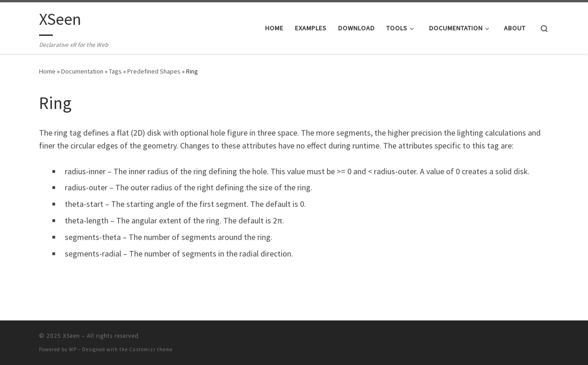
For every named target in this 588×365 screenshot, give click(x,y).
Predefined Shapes (154, 71)
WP (73, 349)
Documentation (82, 71)
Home (47, 71)
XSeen (71, 336)
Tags (115, 71)
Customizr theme (151, 349)
